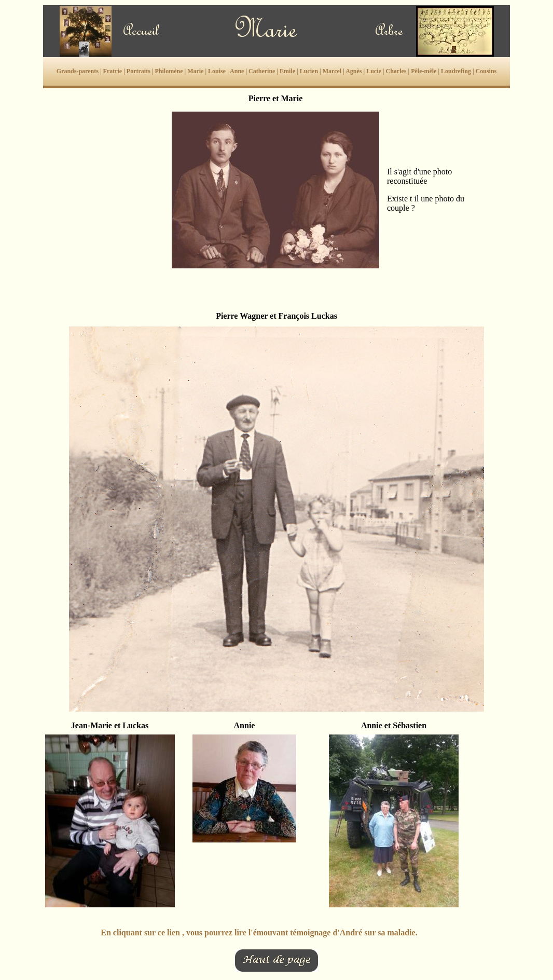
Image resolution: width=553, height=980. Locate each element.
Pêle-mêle (424, 71)
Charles (396, 71)
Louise (217, 71)
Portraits (139, 71)
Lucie (374, 71)
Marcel (332, 71)
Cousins (486, 71)
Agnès (354, 71)
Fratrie (113, 71)
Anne (237, 71)
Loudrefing (456, 71)
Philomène (169, 71)
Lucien (309, 71)
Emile (287, 71)
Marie (195, 71)
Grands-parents (78, 71)
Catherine (262, 71)
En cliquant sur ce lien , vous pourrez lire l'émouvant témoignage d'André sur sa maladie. (259, 933)
